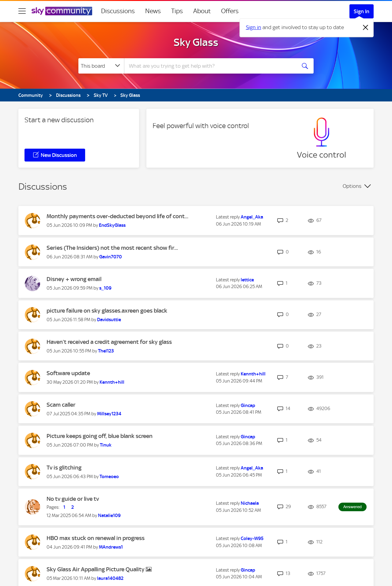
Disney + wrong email (74, 279)
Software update (68, 373)
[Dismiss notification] (366, 28)
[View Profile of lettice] (247, 280)
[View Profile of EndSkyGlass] (112, 225)
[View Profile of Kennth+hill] (112, 382)
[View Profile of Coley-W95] (252, 538)
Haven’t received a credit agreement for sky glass (109, 342)
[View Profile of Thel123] (106, 351)
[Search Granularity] (101, 66)
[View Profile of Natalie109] (109, 516)
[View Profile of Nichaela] (250, 503)
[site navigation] (22, 11)
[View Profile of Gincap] (248, 405)
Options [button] (352, 186)
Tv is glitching (64, 468)
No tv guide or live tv (73, 499)
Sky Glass (196, 42)
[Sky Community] (62, 11)
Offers (230, 11)
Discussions (118, 11)
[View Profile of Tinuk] (106, 445)
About (202, 11)
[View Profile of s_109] (105, 288)
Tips (177, 11)
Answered (352, 507)
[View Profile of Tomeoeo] (109, 477)
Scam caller (61, 405)
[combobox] (209, 66)
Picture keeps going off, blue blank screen (100, 436)
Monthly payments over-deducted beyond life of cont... (117, 216)
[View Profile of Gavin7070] (111, 257)
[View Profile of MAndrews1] (111, 547)
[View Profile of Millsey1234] (109, 414)
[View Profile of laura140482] (110, 578)
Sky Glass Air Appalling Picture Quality (96, 569)
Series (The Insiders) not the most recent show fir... (112, 248)
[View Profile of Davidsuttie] (109, 320)
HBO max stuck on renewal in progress (96, 538)
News (153, 11)
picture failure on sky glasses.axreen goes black (107, 311)
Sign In (362, 11)
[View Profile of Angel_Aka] (252, 217)
